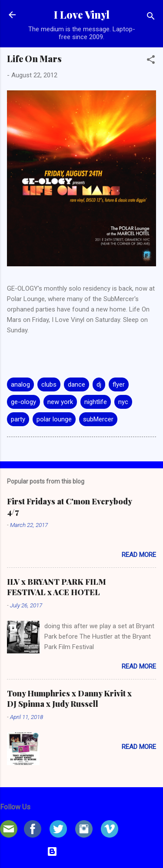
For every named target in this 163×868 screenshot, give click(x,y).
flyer (119, 384)
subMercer (98, 419)
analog (20, 384)
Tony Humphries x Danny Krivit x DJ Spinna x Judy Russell (69, 699)
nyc (123, 402)
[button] (151, 61)
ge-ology (23, 402)
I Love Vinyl (82, 15)
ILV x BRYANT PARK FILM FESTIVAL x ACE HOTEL (57, 587)
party (18, 419)
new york (60, 402)
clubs (49, 384)
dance (77, 384)
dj (99, 384)
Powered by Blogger (81, 851)
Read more (139, 555)
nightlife (96, 402)
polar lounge (54, 419)
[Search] (151, 18)
